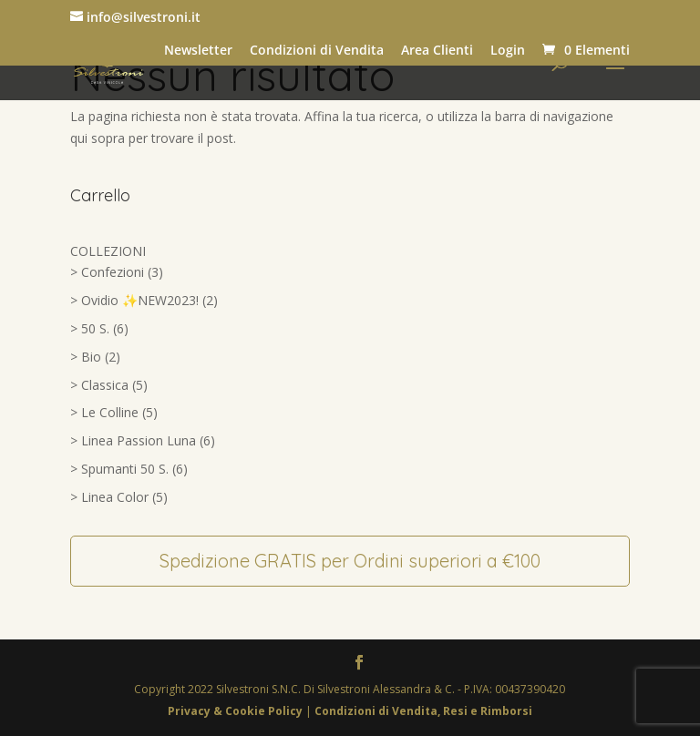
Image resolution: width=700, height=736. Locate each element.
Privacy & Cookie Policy (237, 711)
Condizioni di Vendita (317, 50)
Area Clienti (437, 50)
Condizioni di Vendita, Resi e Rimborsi (423, 711)
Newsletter (198, 50)
